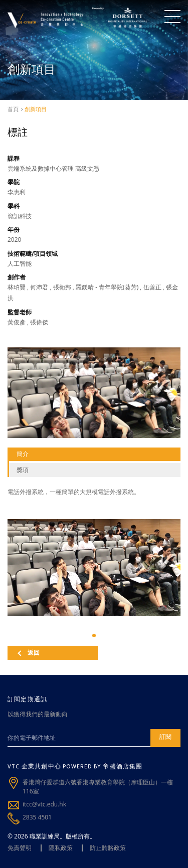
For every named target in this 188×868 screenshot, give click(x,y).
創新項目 (36, 109)
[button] (94, 635)
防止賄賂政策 (108, 848)
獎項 (23, 470)
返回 (29, 653)
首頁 (13, 109)
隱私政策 (61, 848)
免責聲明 (20, 848)
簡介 (23, 454)
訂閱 (165, 737)
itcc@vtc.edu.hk (44, 804)
